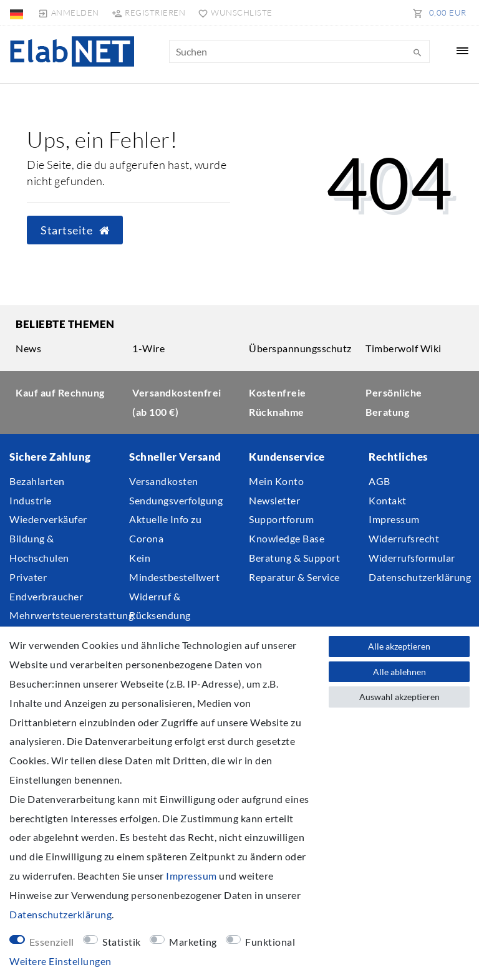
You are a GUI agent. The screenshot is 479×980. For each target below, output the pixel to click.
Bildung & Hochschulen (39, 548)
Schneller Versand (175, 457)
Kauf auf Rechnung (60, 392)
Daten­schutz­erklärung (60, 914)
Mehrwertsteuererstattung (71, 615)
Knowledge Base (287, 538)
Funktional (270, 942)
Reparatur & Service (294, 577)
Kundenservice (287, 457)
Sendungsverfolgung (176, 500)
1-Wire (148, 348)
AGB (380, 481)
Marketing (193, 942)
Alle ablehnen (399, 672)
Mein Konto (276, 481)
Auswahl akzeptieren (399, 697)
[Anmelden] (68, 12)
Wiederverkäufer (48, 519)
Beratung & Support (294, 558)
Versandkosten (164, 481)
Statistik (122, 942)
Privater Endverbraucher (46, 587)
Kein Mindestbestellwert (174, 567)
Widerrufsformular (412, 558)
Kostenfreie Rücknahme (278, 402)
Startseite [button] (75, 230)
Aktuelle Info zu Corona (165, 529)
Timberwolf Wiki (404, 348)
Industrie (31, 500)
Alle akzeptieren (399, 646)
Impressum (394, 519)
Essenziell (52, 942)
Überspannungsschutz (300, 348)
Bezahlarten (37, 481)
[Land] (18, 12)
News (28, 348)
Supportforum (281, 519)
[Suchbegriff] (299, 51)
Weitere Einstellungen (60, 961)
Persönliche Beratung (394, 402)
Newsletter (274, 500)
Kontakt (388, 500)
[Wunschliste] (233, 12)
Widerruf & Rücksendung (160, 606)
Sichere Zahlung (50, 457)
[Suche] (417, 53)
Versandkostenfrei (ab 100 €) (177, 402)
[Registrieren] (149, 12)
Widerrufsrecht (404, 538)
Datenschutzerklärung (420, 577)
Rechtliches (398, 457)
